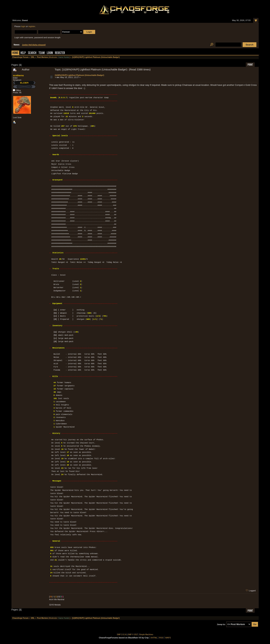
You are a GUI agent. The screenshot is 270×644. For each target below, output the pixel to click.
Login (50, 53)
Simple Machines (146, 635)
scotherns (18, 75)
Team (42, 53)
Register (60, 53)
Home (15, 53)
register (32, 26)
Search (32, 53)
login (23, 26)
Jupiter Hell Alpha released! (34, 45)
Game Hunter (64, 57)
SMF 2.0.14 (122, 635)
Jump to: (221, 624)
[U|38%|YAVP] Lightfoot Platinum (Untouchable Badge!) (80, 75)
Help (23, 53)
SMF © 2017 (133, 635)
